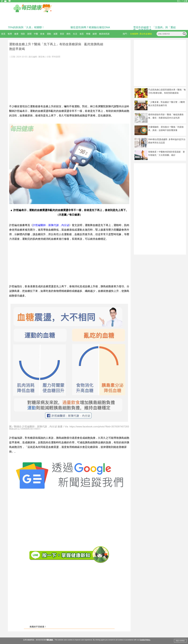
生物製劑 (134, 34)
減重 (55, 34)
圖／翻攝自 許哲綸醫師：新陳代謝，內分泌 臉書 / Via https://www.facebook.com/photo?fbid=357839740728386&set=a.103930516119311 (69, 428)
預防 (23, 34)
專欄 (88, 34)
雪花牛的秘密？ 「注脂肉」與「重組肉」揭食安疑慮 (154, 29)
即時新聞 (56, 57)
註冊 (186, 1)
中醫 (36, 34)
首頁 (3, 34)
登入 (179, 1)
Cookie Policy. (145, 640)
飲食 (42, 34)
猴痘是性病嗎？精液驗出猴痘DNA (90, 27)
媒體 (95, 34)
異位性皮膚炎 (146, 34)
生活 (75, 34)
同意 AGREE (180, 641)
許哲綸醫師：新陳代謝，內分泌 (51, 225)
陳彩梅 (42, 57)
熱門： (126, 34)
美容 (62, 34)
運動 (49, 34)
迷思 (82, 34)
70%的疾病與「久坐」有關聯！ (26, 27)
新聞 (29, 34)
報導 (10, 34)
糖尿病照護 (104, 34)
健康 (16, 34)
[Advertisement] (69, 80)
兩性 (69, 34)
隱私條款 (50, 640)
